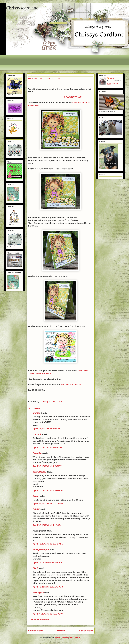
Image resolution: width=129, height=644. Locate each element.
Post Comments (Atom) (68, 638)
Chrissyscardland (22, 8)
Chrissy (111, 78)
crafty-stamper (41, 549)
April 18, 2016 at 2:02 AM (48, 587)
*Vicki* (36, 509)
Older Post (86, 630)
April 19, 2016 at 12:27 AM (48, 614)
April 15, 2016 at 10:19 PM (48, 490)
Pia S (35, 568)
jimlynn (36, 413)
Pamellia (37, 453)
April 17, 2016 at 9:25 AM (47, 563)
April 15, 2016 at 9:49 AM (48, 447)
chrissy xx (38, 592)
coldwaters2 (39, 472)
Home (61, 630)
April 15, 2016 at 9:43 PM (47, 466)
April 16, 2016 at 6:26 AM (48, 544)
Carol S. (37, 434)
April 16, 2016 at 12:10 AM (48, 504)
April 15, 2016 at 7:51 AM (47, 429)
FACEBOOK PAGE (71, 384)
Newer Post (36, 630)
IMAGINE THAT (73, 97)
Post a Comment (40, 619)
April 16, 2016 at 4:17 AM (47, 525)
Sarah (36, 496)
